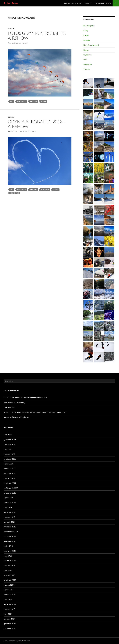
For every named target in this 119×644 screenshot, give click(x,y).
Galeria (14, 132)
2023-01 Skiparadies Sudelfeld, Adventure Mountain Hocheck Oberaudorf (35, 412)
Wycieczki (88, 64)
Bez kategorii (89, 26)
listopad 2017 (10, 585)
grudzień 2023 (10, 439)
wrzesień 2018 (10, 536)
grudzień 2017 (10, 580)
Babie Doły (45, 190)
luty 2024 (8, 435)
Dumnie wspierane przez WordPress (17, 641)
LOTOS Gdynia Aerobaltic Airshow (37, 35)
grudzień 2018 (10, 527)
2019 (12, 101)
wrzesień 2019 (10, 493)
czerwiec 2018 (10, 551)
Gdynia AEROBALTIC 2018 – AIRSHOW (37, 124)
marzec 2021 (9, 454)
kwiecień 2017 (10, 604)
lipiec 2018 (9, 546)
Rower (86, 50)
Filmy (86, 30)
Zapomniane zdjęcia (103, 3)
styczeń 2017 (9, 619)
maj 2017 (8, 599)
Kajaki (86, 35)
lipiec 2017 (9, 590)
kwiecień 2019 (10, 512)
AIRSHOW (33, 101)
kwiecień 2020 (10, 473)
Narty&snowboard (91, 45)
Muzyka (87, 40)
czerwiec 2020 (10, 469)
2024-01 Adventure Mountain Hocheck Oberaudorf (26, 398)
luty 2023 (8, 449)
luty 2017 (8, 614)
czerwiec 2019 (10, 502)
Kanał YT (88, 3)
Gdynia (44, 101)
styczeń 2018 (9, 575)
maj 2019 (8, 507)
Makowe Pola (10, 407)
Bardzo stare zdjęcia (73, 3)
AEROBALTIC (22, 101)
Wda (85, 60)
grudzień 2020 (10, 459)
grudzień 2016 (10, 624)
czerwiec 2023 (10, 444)
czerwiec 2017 (10, 595)
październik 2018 (11, 532)
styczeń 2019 (9, 522)
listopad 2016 (10, 628)
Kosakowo (15, 193)
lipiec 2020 (9, 464)
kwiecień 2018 (10, 561)
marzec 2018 (9, 565)
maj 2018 (8, 556)
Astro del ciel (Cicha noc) (14, 402)
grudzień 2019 (10, 483)
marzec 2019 (9, 517)
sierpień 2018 (10, 541)
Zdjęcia (11, 28)
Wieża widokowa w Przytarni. (16, 417)
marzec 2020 (9, 478)
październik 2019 (11, 488)
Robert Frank (11, 3)
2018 (12, 190)
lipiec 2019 (9, 498)
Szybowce (88, 55)
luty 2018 (8, 570)
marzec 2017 (9, 609)
